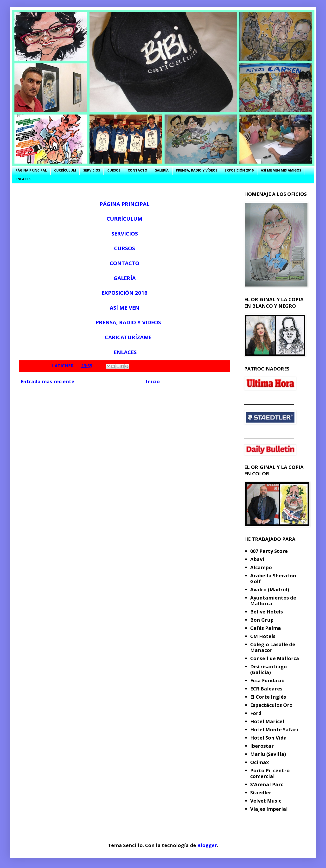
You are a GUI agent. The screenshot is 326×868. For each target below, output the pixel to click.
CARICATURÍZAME (128, 337)
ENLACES (23, 179)
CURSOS (114, 170)
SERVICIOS (92, 170)
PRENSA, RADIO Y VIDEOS (128, 322)
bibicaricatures (26, 16)
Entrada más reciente (47, 381)
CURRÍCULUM (65, 170)
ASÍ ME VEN (125, 307)
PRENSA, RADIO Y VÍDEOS (197, 170)
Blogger (207, 845)
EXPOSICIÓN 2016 (239, 170)
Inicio (153, 381)
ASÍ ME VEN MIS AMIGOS (281, 170)
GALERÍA (162, 170)
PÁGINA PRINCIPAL (31, 170)
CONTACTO (137, 170)
